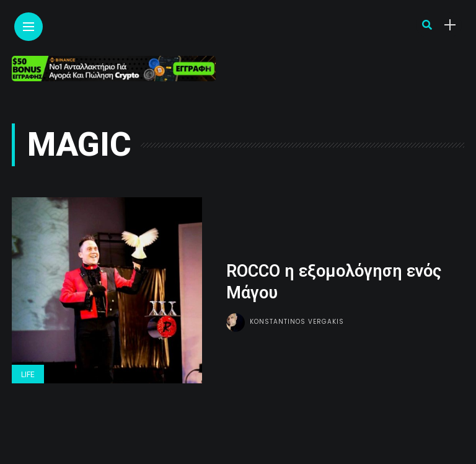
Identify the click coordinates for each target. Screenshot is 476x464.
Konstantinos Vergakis (297, 322)
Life (28, 375)
